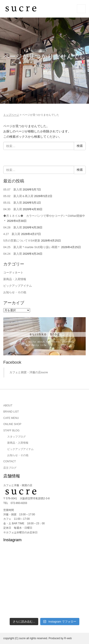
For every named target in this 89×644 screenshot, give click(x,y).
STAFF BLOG (11, 431)
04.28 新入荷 (13, 227)
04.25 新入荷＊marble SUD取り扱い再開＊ (32, 247)
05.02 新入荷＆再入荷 (18, 196)
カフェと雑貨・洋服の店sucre (29, 372)
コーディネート (13, 273)
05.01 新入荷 (13, 203)
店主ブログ (10, 468)
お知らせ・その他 (15, 292)
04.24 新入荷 (13, 254)
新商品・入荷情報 (15, 279)
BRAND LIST (11, 412)
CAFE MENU (11, 418)
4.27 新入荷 (12, 234)
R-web (68, 638)
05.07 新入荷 (13, 189)
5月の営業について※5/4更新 (22, 241)
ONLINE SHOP (12, 424)
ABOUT (8, 406)
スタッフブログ (16, 437)
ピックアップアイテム (18, 286)
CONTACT (10, 461)
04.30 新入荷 (13, 209)
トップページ (11, 115)
